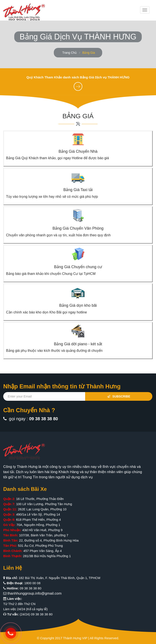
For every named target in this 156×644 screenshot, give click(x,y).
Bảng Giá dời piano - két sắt (78, 344)
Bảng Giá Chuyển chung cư (78, 267)
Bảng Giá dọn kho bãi (78, 305)
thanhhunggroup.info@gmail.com (34, 593)
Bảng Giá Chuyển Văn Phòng (78, 228)
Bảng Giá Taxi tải (78, 190)
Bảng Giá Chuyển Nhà (78, 151)
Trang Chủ (69, 53)
